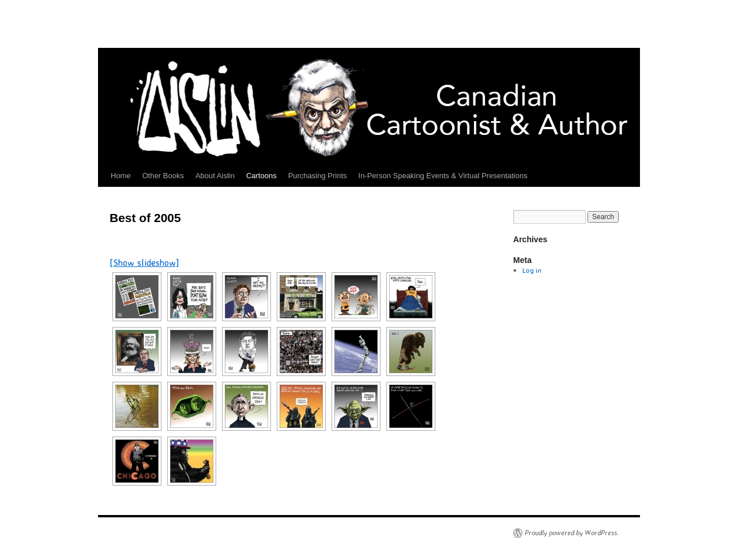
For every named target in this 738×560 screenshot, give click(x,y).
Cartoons (261, 176)
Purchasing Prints (318, 176)
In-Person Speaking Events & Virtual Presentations (443, 176)
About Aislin (215, 176)
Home (121, 176)
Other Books (163, 176)
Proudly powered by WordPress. (572, 533)
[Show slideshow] (144, 262)
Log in (532, 270)
